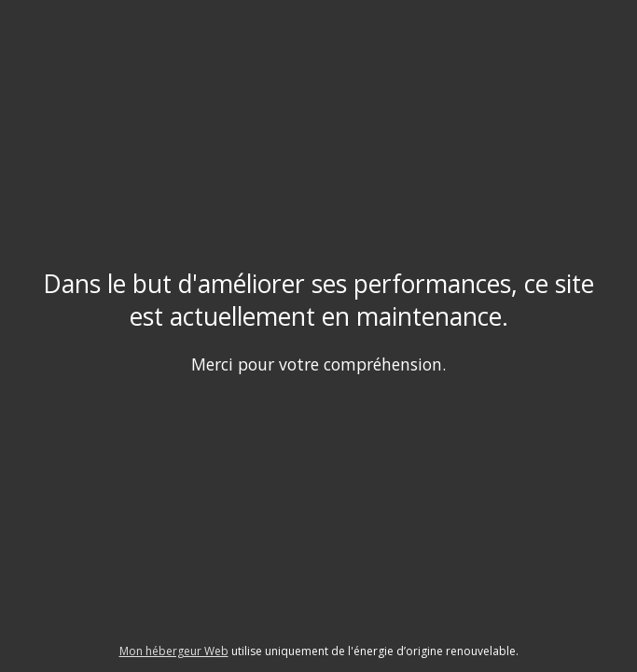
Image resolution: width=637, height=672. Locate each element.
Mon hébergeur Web (174, 651)
